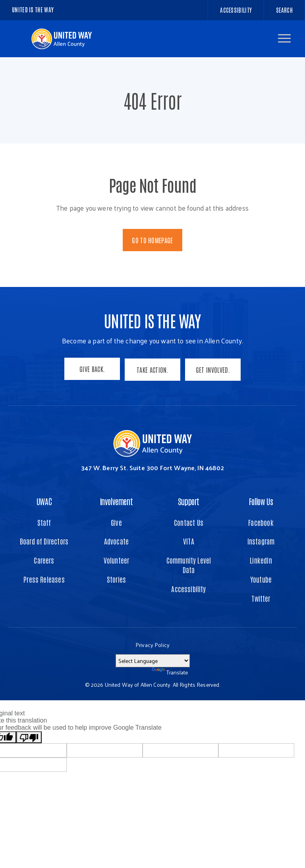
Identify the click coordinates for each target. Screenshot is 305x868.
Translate (170, 670)
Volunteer (117, 559)
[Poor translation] (29, 736)
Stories (116, 578)
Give (116, 520)
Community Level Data (189, 563)
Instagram (261, 540)
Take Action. (152, 369)
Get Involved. (214, 369)
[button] (284, 38)
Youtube (261, 578)
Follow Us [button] (261, 499)
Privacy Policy (152, 643)
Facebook (261, 520)
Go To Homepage (152, 240)
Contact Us (189, 520)
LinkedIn (261, 559)
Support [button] (189, 499)
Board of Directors (44, 540)
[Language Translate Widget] (153, 659)
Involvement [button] (117, 499)
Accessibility (188, 587)
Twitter (261, 596)
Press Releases (44, 578)
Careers (44, 559)
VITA (189, 540)
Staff (44, 520)
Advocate (116, 540)
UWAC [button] (44, 499)
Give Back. (91, 369)
